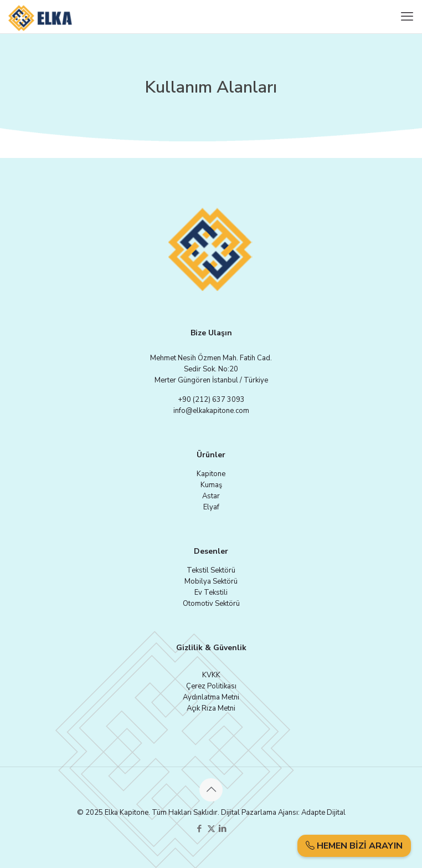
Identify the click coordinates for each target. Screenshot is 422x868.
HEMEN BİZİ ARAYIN (354, 846)
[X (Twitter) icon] (211, 829)
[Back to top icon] (211, 790)
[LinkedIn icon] (223, 829)
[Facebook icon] (200, 829)
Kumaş (211, 485)
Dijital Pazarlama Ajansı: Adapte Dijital (283, 813)
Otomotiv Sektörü (211, 604)
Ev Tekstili (211, 593)
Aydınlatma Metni (211, 697)
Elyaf (211, 507)
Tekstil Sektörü (211, 570)
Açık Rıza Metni (211, 708)
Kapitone (211, 474)
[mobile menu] (407, 17)
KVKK (211, 675)
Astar (211, 496)
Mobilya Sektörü (211, 581)
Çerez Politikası (211, 686)
